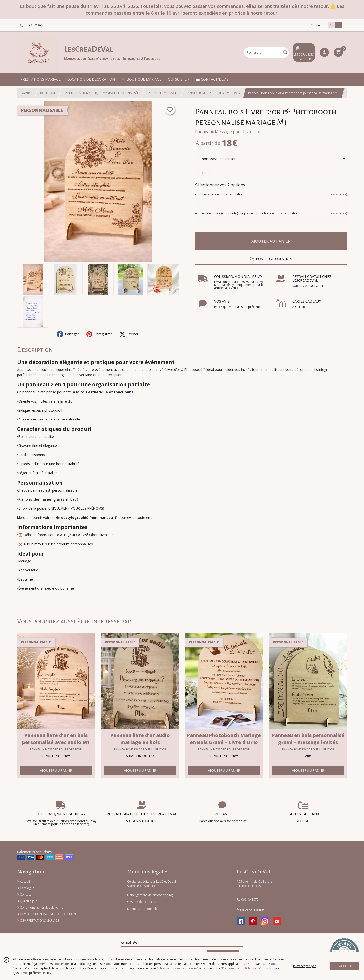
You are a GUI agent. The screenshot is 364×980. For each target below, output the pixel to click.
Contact (316, 25)
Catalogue (26, 888)
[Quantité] (205, 173)
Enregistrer (99, 334)
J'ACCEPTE (345, 966)
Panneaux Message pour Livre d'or (228, 132)
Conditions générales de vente (40, 908)
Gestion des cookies (141, 902)
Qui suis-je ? (27, 901)
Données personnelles (143, 909)
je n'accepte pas (305, 966)
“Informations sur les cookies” (178, 968)
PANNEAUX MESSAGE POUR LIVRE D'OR (213, 93)
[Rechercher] (285, 53)
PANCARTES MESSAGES (162, 93)
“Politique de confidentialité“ (241, 968)
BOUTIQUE (48, 93)
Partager (68, 334)
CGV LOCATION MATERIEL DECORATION (47, 914)
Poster (129, 334)
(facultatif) (271, 194)
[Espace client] (324, 52)
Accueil (27, 93)
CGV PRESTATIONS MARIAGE (38, 920)
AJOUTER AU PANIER (271, 241)
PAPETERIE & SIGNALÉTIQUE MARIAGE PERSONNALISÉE (101, 93)
